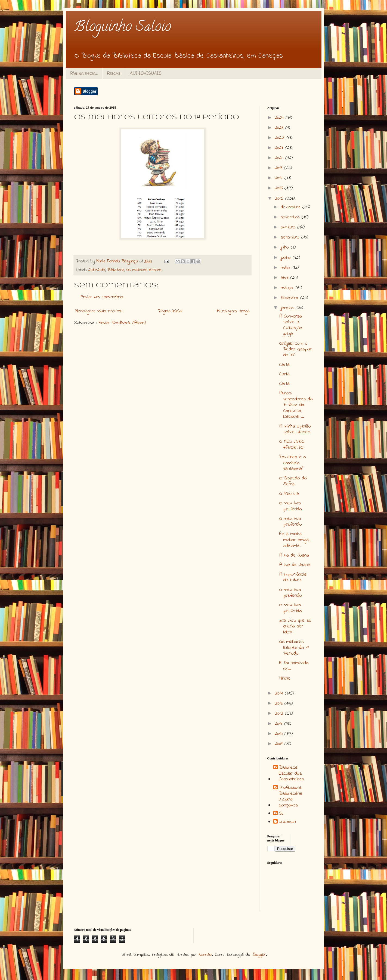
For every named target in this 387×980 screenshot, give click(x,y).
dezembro (292, 207)
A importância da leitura (293, 577)
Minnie (285, 679)
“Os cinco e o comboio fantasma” (293, 463)
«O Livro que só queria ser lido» (295, 626)
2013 (280, 703)
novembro (291, 217)
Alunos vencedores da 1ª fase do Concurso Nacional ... (296, 405)
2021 (280, 148)
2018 (279, 168)
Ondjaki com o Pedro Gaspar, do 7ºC (296, 349)
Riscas (114, 73)
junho (287, 258)
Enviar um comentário (102, 297)
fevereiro (290, 298)
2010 (280, 734)
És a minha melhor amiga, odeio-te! (294, 540)
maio (286, 268)
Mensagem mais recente (99, 311)
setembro (291, 237)
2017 (280, 178)
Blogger (259, 955)
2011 (279, 724)
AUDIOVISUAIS (146, 73)
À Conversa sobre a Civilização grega (291, 325)
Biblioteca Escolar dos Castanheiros (291, 774)
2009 (280, 744)
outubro (289, 227)
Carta (284, 365)
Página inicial (84, 73)
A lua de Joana (294, 555)
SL (281, 814)
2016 (280, 188)
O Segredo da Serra (293, 481)
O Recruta (289, 494)
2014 (280, 693)
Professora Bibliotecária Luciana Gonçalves (291, 797)
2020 (280, 158)
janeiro (288, 308)
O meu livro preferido (291, 506)
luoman (206, 955)
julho (286, 247)
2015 (280, 199)
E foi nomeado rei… (294, 666)
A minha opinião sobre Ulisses (295, 429)
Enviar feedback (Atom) (122, 323)
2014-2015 (97, 270)
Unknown (287, 822)
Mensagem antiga (233, 311)
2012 (280, 714)
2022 (280, 138)
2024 (280, 118)
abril (285, 278)
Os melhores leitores (144, 270)
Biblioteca (116, 270)
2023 (280, 128)
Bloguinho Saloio (123, 28)
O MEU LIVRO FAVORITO (292, 445)
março (288, 288)
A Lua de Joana (295, 565)
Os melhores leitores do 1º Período (294, 648)
